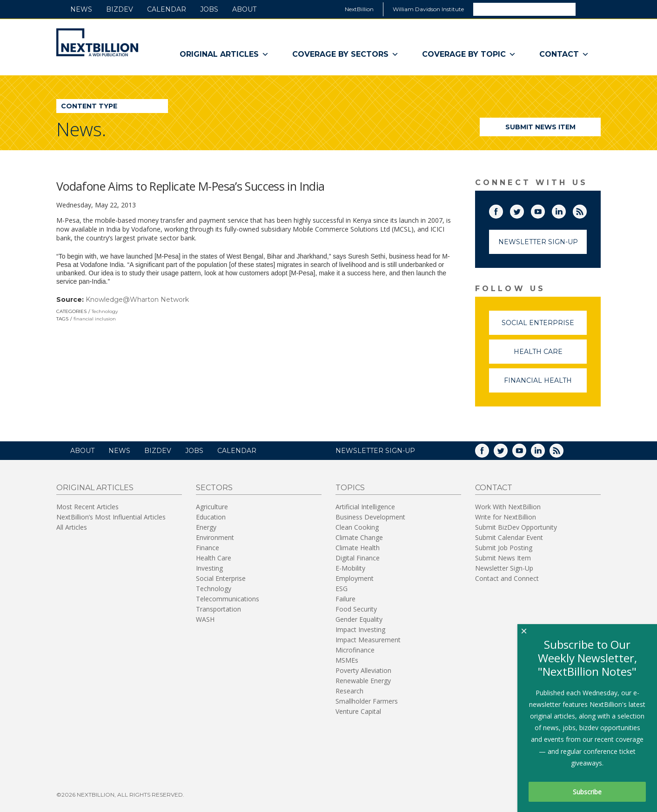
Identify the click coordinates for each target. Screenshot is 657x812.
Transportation (218, 609)
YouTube (544, 210)
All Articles (72, 527)
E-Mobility (350, 568)
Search (588, 9)
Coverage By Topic (469, 54)
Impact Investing (360, 629)
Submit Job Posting (504, 548)
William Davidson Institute (428, 9)
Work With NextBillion (508, 507)
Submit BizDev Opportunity (516, 527)
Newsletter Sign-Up (538, 242)
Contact (564, 54)
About (244, 9)
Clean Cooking (357, 527)
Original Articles (224, 54)
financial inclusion (95, 319)
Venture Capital (358, 711)
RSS (586, 210)
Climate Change (359, 537)
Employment (355, 578)
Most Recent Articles (87, 507)
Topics (350, 488)
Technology (105, 311)
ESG (342, 589)
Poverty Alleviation (363, 670)
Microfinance (355, 650)
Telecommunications (228, 599)
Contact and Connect (507, 578)
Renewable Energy (363, 681)
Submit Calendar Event (509, 537)
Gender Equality (359, 619)
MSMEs (347, 660)
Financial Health (545, 384)
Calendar (167, 9)
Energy (206, 527)
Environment (215, 537)
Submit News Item (540, 127)
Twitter (523, 210)
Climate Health (358, 548)
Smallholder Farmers (367, 701)
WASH (205, 619)
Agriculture (212, 507)
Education (211, 517)
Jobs (209, 9)
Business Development (370, 517)
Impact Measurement (368, 640)
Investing (209, 568)
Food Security (356, 609)
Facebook (503, 210)
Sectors (214, 488)
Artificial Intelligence (365, 507)
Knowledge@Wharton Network (137, 300)
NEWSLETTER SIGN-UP (375, 451)
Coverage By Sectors (345, 54)
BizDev (120, 9)
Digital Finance (358, 558)
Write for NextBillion (506, 517)
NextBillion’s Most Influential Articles (111, 517)
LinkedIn (565, 210)
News (81, 9)
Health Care (550, 356)
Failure (345, 599)
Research (349, 691)
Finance (208, 548)
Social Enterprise (544, 327)
